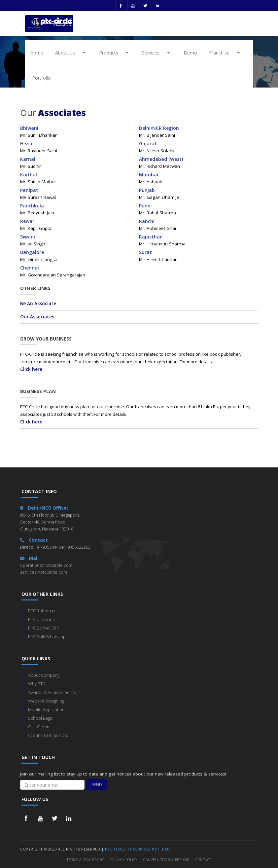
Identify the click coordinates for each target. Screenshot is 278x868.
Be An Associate (38, 304)
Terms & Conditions (85, 860)
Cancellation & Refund (166, 860)
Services (157, 53)
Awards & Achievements (52, 692)
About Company (44, 675)
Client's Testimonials (48, 735)
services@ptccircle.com (44, 572)
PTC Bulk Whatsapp (47, 636)
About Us (71, 53)
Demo (190, 53)
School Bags (40, 718)
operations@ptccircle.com (46, 565)
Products (115, 53)
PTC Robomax (42, 611)
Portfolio (41, 78)
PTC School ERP (44, 628)
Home (37, 53)
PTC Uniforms (41, 619)
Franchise (226, 53)
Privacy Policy (124, 860)
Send (97, 785)
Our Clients (39, 727)
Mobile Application (46, 709)
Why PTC (37, 684)
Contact (203, 860)
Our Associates (37, 317)
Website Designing (46, 701)
